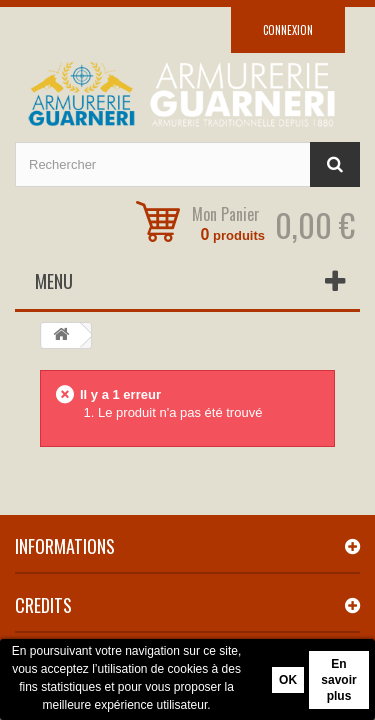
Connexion (288, 30)
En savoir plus (338, 680)
